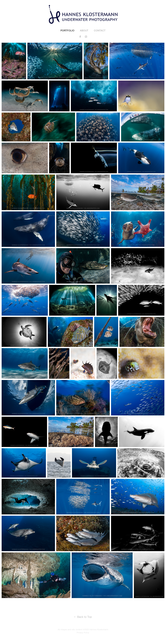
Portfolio (67, 31)
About (84, 31)
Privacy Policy (83, 633)
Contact (100, 31)
